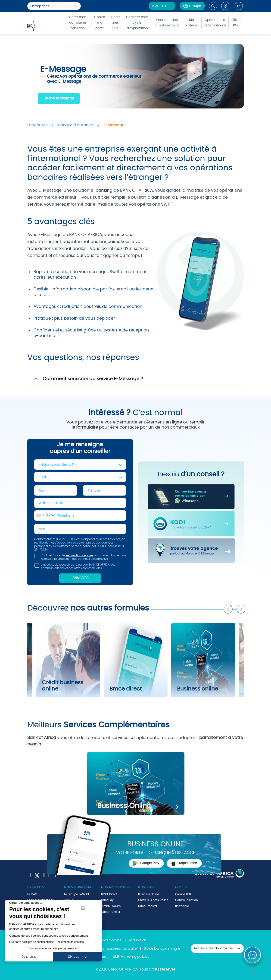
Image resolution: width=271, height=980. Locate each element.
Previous (228, 609)
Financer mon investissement (167, 23)
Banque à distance (76, 125)
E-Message (114, 125)
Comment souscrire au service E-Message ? (93, 379)
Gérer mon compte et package (78, 23)
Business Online (149, 894)
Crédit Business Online (153, 900)
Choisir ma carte (100, 23)
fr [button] (239, 6)
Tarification (137, 940)
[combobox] (45, 515)
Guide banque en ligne (162, 949)
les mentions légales (79, 555)
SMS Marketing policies (131, 957)
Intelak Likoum (111, 906)
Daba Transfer (111, 912)
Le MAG (32, 894)
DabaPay (107, 900)
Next (241, 609)
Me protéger (192, 23)
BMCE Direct (162, 6)
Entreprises (37, 125)
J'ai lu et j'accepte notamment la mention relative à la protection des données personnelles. (80, 558)
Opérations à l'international (215, 23)
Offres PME (236, 23)
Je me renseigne (59, 98)
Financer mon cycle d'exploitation (137, 23)
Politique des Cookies (105, 940)
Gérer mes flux (115, 23)
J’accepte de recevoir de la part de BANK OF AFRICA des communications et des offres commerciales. (75, 567)
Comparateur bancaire (118, 949)
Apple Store (184, 863)
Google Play (146, 863)
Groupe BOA (183, 894)
